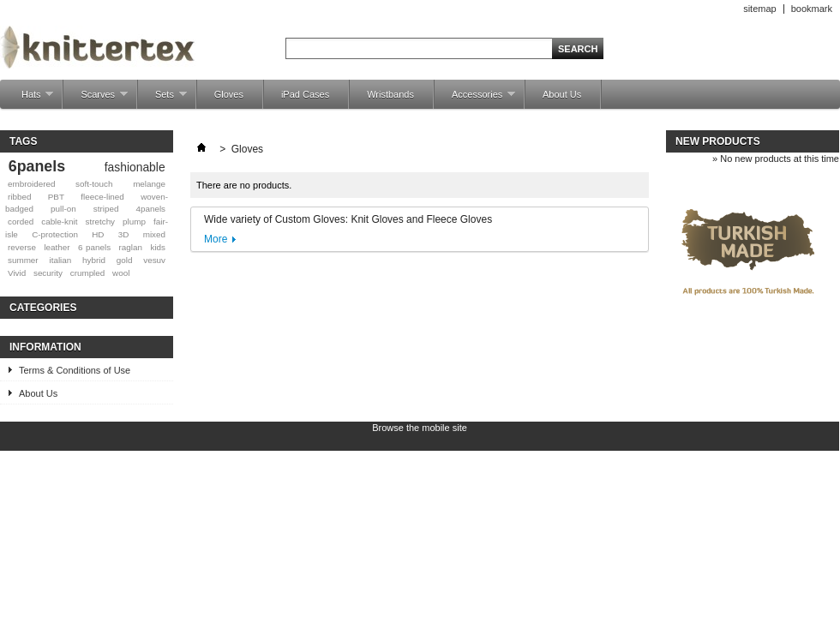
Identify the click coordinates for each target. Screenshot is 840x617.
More (216, 239)
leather (57, 247)
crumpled (88, 273)
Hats (29, 99)
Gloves (229, 94)
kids (158, 247)
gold (125, 260)
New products (718, 141)
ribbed (19, 197)
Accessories (475, 99)
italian (60, 260)
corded (21, 222)
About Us (562, 94)
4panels (150, 209)
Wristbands (390, 94)
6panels (37, 166)
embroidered (31, 184)
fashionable (135, 167)
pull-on (63, 209)
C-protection (55, 234)
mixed (154, 234)
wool (121, 273)
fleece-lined (102, 197)
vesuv (154, 260)
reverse (22, 247)
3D (124, 234)
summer (23, 260)
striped (106, 209)
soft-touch (94, 184)
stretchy (100, 222)
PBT (56, 197)
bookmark (812, 9)
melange (149, 184)
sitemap (760, 9)
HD (98, 234)
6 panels (94, 247)
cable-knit (59, 222)
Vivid (17, 273)
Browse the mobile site (420, 428)
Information (45, 347)
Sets (162, 99)
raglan (131, 247)
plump (134, 222)
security (48, 273)
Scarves (96, 99)
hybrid (94, 260)
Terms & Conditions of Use (75, 370)
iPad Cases (305, 94)
